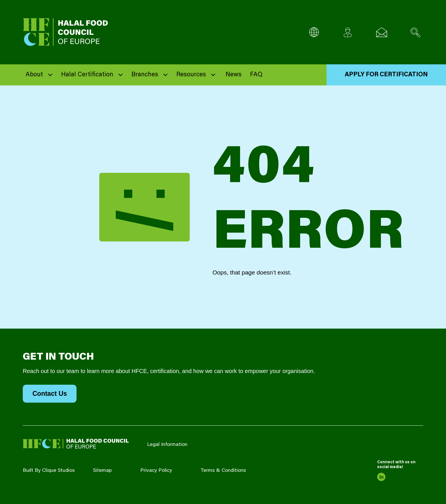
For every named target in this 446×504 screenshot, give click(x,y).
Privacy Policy (156, 471)
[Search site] (415, 32)
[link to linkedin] (381, 477)
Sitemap (102, 471)
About (34, 75)
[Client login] (348, 32)
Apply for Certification (386, 75)
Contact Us (50, 394)
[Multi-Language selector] (314, 32)
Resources (191, 75)
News (234, 75)
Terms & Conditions (223, 471)
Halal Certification (87, 75)
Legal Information (167, 445)
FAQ (256, 75)
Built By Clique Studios (49, 471)
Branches (145, 75)
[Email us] (382, 32)
